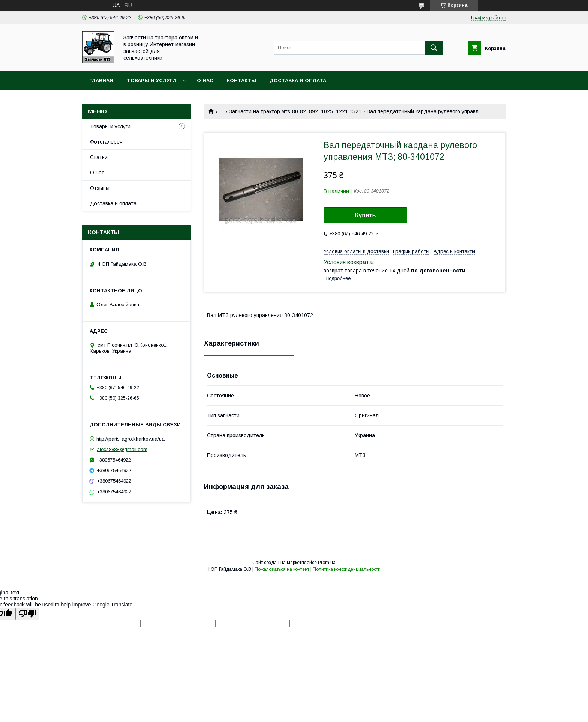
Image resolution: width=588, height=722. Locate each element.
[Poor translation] (27, 614)
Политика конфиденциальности (347, 569)
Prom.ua (327, 563)
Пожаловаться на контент (282, 569)
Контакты (241, 80)
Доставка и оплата (298, 80)
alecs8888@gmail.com (122, 449)
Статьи (99, 157)
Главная (101, 80)
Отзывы (100, 188)
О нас (205, 80)
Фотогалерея (106, 142)
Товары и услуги (151, 80)
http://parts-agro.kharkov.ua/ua (130, 438)
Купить (366, 215)
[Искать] (434, 48)
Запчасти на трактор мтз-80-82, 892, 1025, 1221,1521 (295, 111)
